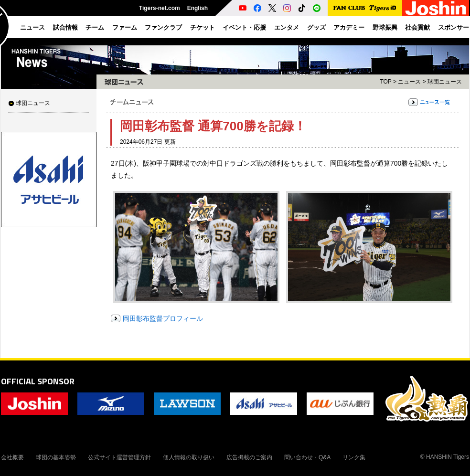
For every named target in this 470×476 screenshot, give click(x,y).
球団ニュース (33, 103)
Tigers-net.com (160, 8)
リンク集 (354, 457)
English (198, 8)
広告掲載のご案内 (249, 457)
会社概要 (12, 457)
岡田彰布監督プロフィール (163, 318)
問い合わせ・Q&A (307, 457)
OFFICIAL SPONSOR (38, 381)
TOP (385, 82)
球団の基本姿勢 (56, 457)
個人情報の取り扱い (189, 457)
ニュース (409, 82)
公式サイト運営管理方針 (119, 457)
